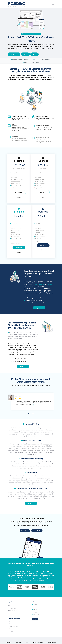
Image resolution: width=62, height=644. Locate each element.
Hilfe (10, 628)
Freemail (35, 619)
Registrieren (19, 199)
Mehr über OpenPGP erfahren (36, 475)
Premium (41, 291)
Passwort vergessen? (13, 633)
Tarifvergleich (36, 621)
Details (19, 204)
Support (11, 630)
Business (49, 291)
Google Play (43, 531)
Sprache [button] (35, 626)
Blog (10, 635)
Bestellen (36, 192)
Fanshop (11, 638)
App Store (31, 531)
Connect (36, 291)
